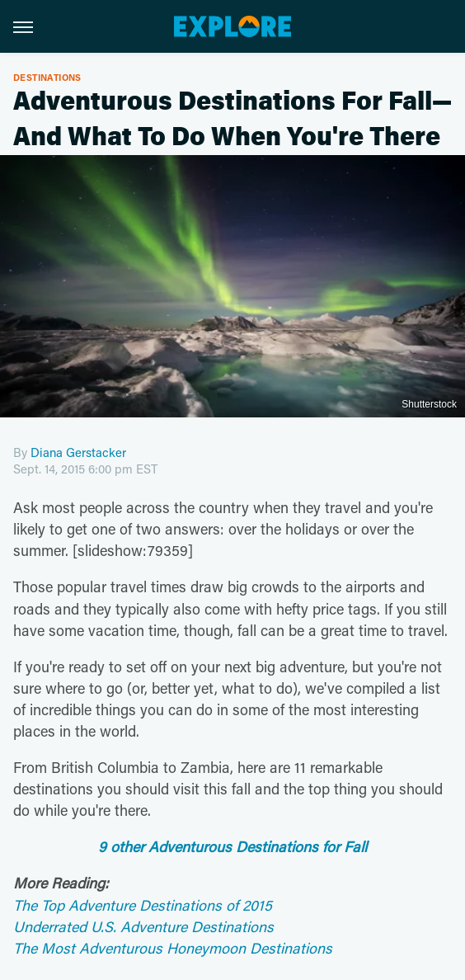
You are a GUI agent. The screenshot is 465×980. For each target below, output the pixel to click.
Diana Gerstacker (78, 452)
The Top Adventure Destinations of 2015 (143, 905)
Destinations (47, 77)
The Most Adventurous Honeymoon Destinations (173, 948)
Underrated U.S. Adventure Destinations (143, 926)
